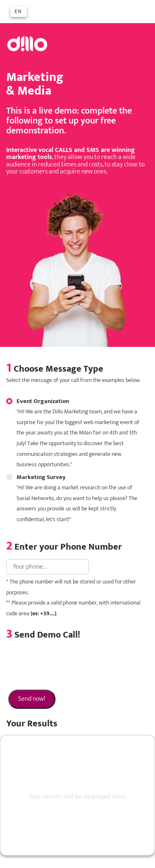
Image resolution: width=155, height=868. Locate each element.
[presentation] (69, 665)
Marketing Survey (74, 498)
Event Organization (74, 433)
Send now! (32, 699)
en (18, 12)
